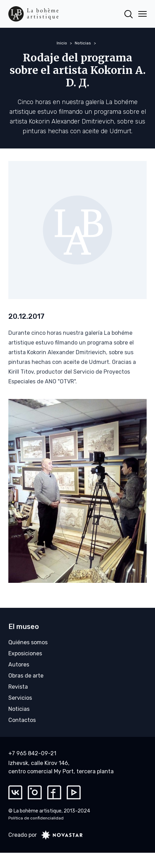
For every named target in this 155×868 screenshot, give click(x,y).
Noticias (83, 43)
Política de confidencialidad (36, 818)
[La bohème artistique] (33, 14)
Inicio (62, 43)
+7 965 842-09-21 (32, 753)
